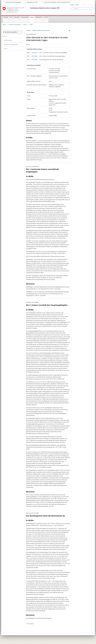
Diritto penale (8, 40)
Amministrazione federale (12, 2)
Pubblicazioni (39, 17)
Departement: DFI (31, 2)
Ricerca (25, 25)
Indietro (29, 30)
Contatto (72, 5)
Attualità (6, 17)
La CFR (46, 17)
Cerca (6, 49)
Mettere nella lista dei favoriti (41, 30)
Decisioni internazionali (11, 44)
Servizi (32, 17)
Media (77, 5)
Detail (31, 25)
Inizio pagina (30, 624)
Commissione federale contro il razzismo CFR (56, 2)
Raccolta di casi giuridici (15, 25)
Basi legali (17, 17)
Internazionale (25, 17)
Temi (11, 17)
